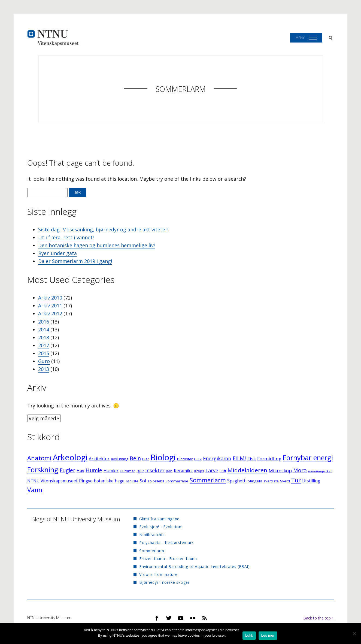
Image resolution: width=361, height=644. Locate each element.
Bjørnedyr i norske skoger (164, 582)
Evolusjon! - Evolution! (161, 527)
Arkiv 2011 (50, 306)
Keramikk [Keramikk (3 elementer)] (183, 471)
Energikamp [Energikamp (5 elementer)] (217, 458)
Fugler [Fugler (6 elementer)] (67, 470)
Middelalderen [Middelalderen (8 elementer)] (247, 470)
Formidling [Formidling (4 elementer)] (269, 459)
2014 (44, 329)
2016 (44, 322)
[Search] (331, 38)
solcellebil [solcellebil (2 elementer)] (156, 481)
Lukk (249, 635)
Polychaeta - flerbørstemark (166, 542)
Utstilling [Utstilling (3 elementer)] (311, 481)
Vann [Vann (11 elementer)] (35, 490)
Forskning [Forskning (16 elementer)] (43, 470)
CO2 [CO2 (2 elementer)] (198, 459)
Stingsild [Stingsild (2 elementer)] (255, 481)
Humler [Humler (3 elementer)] (111, 471)
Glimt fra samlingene (159, 519)
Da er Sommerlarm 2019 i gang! (75, 261)
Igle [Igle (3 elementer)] (140, 471)
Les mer (268, 635)
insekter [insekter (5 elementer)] (155, 470)
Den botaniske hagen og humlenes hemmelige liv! (96, 245)
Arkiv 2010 (50, 298)
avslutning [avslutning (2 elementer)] (120, 459)
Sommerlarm (181, 89)
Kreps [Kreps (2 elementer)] (199, 471)
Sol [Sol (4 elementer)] (143, 481)
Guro (44, 361)
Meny (300, 38)
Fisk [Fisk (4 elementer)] (252, 459)
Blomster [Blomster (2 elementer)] (185, 459)
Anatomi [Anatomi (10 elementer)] (39, 458)
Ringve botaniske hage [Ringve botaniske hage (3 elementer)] (102, 481)
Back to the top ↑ (318, 618)
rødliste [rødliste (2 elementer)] (132, 481)
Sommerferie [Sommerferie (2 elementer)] (177, 481)
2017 (44, 345)
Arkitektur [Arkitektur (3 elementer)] (99, 459)
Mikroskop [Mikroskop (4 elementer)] (280, 471)
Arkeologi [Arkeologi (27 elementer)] (70, 457)
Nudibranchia (152, 535)
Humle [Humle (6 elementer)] (94, 470)
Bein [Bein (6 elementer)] (135, 458)
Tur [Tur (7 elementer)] (296, 480)
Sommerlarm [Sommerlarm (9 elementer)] (208, 480)
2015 (44, 353)
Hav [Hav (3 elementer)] (80, 471)
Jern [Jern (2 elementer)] (169, 471)
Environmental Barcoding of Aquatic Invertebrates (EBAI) (195, 566)
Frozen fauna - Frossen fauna (168, 559)
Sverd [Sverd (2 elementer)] (285, 481)
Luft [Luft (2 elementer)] (223, 471)
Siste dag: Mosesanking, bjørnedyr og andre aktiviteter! (103, 229)
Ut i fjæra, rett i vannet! (66, 237)
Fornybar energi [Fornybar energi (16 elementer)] (308, 458)
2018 (44, 337)
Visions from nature (158, 574)
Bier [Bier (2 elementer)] (146, 459)
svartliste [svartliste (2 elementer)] (271, 481)
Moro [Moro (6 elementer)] (300, 470)
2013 (44, 369)
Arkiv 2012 (50, 313)
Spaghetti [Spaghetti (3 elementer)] (237, 481)
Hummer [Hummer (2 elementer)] (128, 471)
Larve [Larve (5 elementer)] (212, 470)
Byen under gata (57, 253)
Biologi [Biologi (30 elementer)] (163, 457)
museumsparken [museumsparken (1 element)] (320, 471)
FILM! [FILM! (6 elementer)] (239, 458)
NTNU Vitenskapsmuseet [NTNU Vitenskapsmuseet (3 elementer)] (52, 481)
